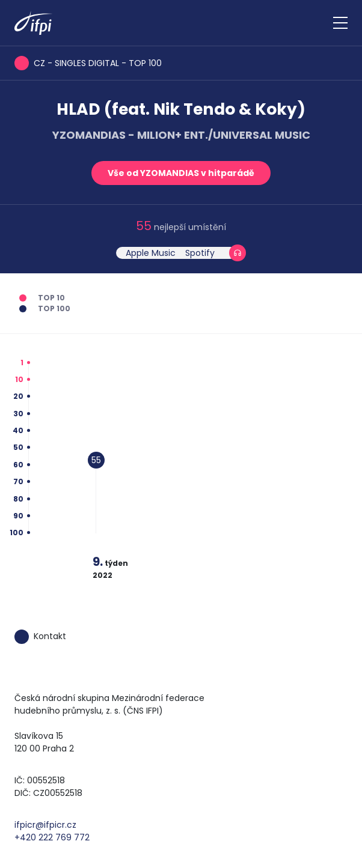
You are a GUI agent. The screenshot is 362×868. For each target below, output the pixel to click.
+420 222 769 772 (52, 837)
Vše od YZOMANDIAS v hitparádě (181, 173)
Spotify (200, 253)
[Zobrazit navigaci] (340, 23)
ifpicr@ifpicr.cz (45, 825)
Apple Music (151, 253)
